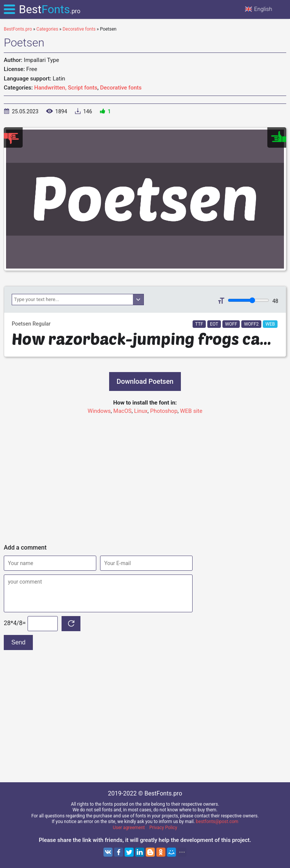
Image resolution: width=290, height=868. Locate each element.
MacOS (122, 411)
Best (50, 9)
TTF (199, 324)
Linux (141, 411)
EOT (214, 324)
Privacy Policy (163, 828)
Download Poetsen (145, 381)
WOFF (231, 324)
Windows (99, 411)
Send (18, 642)
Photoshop (164, 411)
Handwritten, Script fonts (66, 88)
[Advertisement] (145, 476)
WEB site (191, 411)
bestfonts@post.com (217, 822)
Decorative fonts (121, 88)
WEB (270, 324)
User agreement (129, 828)
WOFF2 (251, 324)
